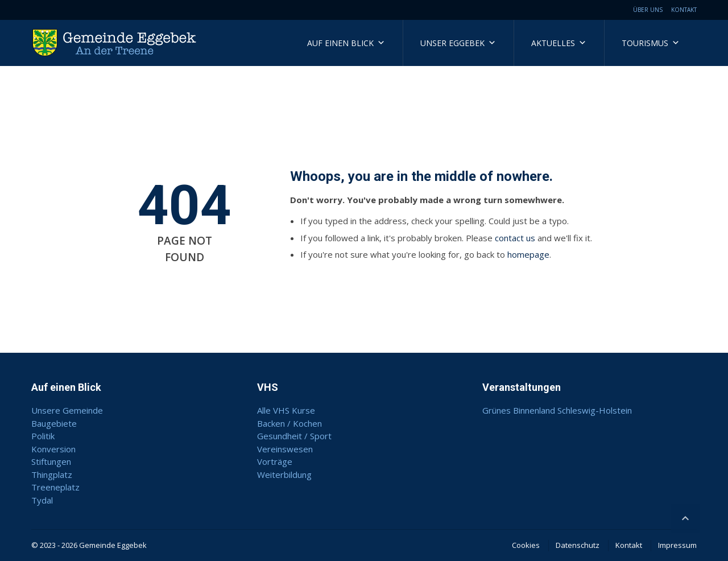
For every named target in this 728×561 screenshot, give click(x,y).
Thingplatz (52, 475)
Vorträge (275, 461)
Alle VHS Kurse (286, 410)
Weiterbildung (284, 475)
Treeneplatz (55, 487)
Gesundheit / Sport (294, 436)
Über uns (648, 10)
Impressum (677, 545)
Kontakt (684, 10)
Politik (43, 436)
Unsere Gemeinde (67, 410)
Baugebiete (54, 423)
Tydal (42, 500)
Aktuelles (559, 43)
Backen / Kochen (289, 423)
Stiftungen (51, 461)
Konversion (53, 449)
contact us (515, 238)
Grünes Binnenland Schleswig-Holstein (557, 410)
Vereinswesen (285, 449)
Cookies (526, 545)
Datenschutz (578, 545)
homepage (528, 254)
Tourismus (651, 43)
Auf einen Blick (346, 43)
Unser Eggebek (458, 43)
